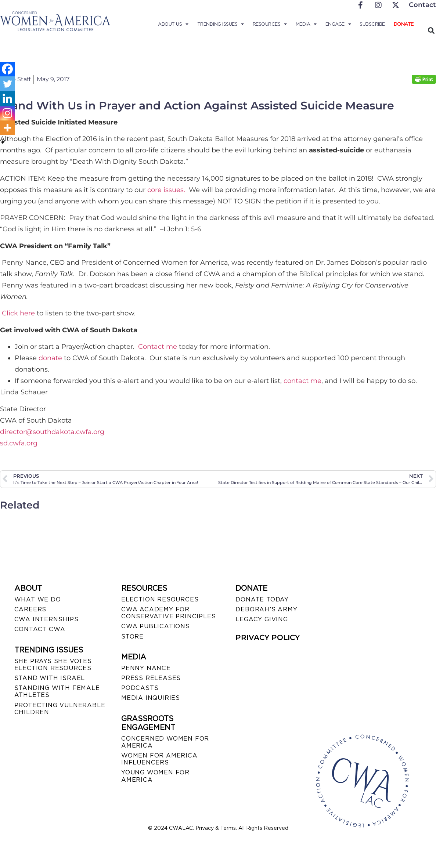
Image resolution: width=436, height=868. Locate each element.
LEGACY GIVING (262, 619)
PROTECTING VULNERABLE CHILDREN (60, 709)
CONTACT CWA (40, 629)
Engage (338, 24)
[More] (7, 128)
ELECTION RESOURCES (160, 599)
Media (306, 24)
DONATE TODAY (262, 599)
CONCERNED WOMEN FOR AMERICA (165, 742)
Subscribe (372, 24)
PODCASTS (140, 688)
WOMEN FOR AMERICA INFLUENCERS (159, 759)
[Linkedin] (7, 98)
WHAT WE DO (38, 599)
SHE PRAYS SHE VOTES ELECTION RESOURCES (53, 665)
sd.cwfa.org (19, 443)
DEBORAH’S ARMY (266, 609)
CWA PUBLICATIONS (156, 626)
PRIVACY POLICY (268, 637)
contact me (302, 381)
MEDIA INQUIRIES (151, 698)
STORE (132, 636)
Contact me (158, 347)
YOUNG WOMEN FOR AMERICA (155, 776)
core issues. (167, 190)
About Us (173, 24)
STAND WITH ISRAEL (50, 678)
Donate (404, 24)
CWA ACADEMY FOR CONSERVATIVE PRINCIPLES (168, 613)
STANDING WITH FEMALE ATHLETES (57, 691)
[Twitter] (7, 84)
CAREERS (30, 609)
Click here (18, 313)
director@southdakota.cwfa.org (52, 432)
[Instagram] (7, 113)
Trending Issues (221, 24)
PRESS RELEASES (151, 678)
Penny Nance (146, 668)
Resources (270, 24)
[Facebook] (7, 69)
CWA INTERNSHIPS (46, 619)
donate (50, 358)
